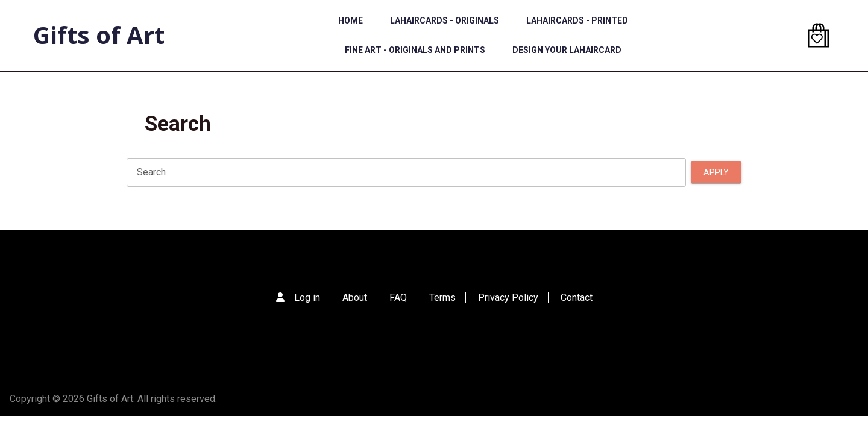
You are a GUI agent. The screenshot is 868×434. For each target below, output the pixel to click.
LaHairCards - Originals (445, 20)
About (355, 297)
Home (351, 20)
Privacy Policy (508, 297)
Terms (442, 297)
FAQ (398, 297)
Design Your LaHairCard (567, 50)
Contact (577, 297)
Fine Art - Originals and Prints (415, 50)
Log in (307, 297)
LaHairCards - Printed (577, 20)
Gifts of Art (99, 35)
